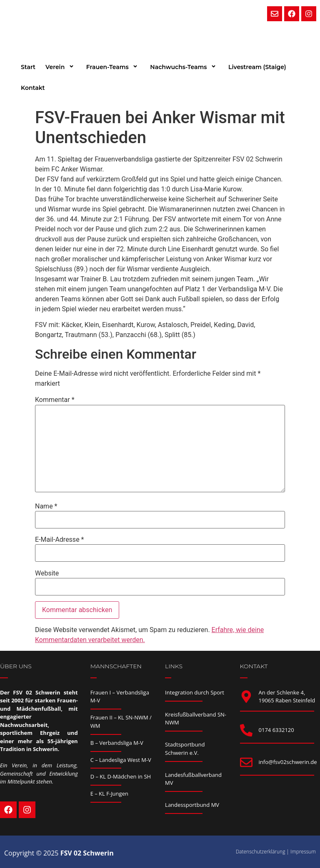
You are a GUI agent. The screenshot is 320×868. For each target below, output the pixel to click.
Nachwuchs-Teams (184, 67)
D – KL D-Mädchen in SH (121, 776)
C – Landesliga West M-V (121, 760)
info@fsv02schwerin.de (288, 762)
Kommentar (55, 400)
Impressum (303, 852)
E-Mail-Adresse (59, 540)
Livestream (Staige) (257, 67)
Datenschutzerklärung (261, 852)
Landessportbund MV (192, 805)
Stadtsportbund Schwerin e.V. (185, 749)
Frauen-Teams (113, 67)
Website (47, 573)
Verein (61, 67)
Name (46, 506)
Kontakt (33, 88)
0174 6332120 (276, 730)
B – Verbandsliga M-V (117, 743)
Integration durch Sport (195, 692)
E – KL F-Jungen (109, 794)
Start (28, 67)
